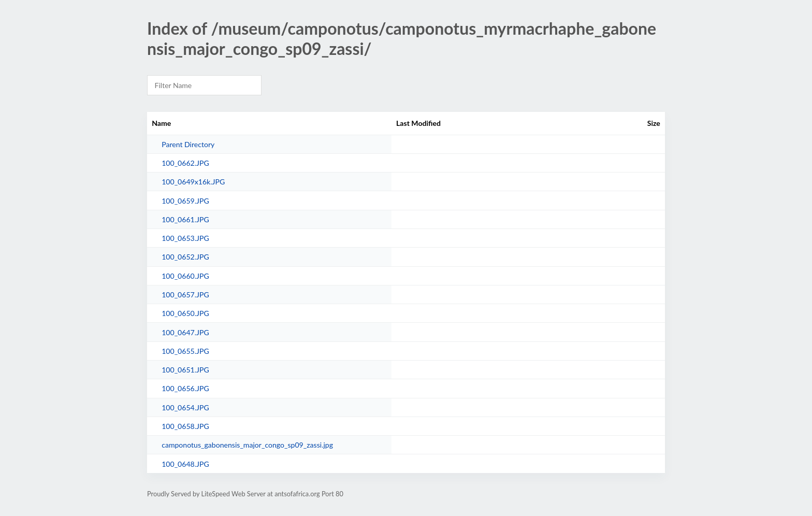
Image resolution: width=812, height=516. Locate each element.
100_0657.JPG (185, 295)
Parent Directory (188, 144)
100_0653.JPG (185, 238)
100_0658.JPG (185, 426)
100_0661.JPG (185, 219)
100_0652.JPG (185, 257)
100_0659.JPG (185, 201)
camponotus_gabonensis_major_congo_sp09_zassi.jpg (247, 445)
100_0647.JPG (185, 332)
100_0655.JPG (185, 351)
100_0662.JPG (185, 163)
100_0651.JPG (185, 370)
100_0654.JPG (185, 407)
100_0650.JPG (185, 313)
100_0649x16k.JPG (193, 182)
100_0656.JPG (185, 388)
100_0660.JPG (185, 276)
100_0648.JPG (185, 464)
